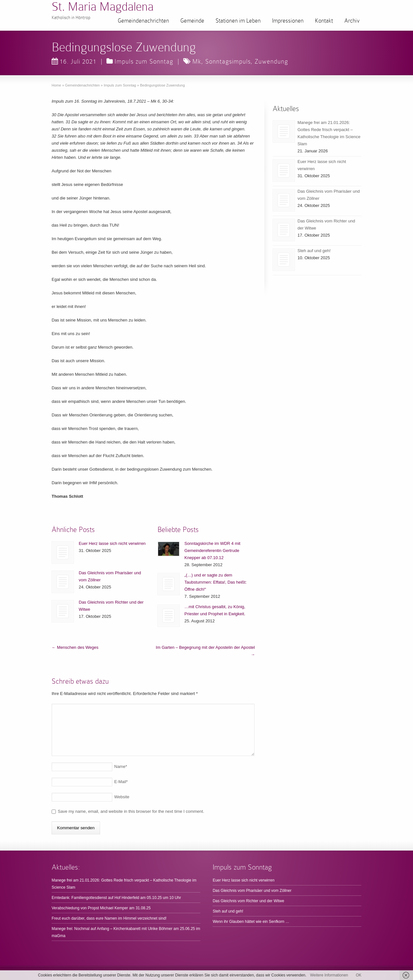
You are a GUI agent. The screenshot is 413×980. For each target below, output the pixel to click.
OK (359, 975)
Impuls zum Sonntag (144, 61)
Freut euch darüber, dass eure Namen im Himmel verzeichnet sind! (109, 918)
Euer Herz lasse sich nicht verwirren (112, 543)
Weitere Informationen (329, 975)
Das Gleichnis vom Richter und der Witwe (248, 901)
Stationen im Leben (238, 21)
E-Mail (121, 782)
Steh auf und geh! (314, 251)
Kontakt (324, 21)
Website (122, 797)
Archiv (352, 21)
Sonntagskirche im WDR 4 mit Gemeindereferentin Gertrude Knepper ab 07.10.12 (212, 551)
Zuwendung (271, 61)
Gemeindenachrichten (143, 21)
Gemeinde (192, 21)
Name (121, 766)
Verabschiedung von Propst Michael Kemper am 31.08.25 (101, 908)
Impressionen (288, 21)
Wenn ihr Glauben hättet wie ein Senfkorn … (251, 922)
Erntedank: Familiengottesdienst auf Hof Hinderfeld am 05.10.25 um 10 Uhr (116, 898)
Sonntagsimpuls (228, 61)
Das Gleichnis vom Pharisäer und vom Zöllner (252, 891)
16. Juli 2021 (74, 61)
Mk (197, 61)
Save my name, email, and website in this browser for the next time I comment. (131, 811)
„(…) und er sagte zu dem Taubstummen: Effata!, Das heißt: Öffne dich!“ (216, 582)
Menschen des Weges (75, 647)
